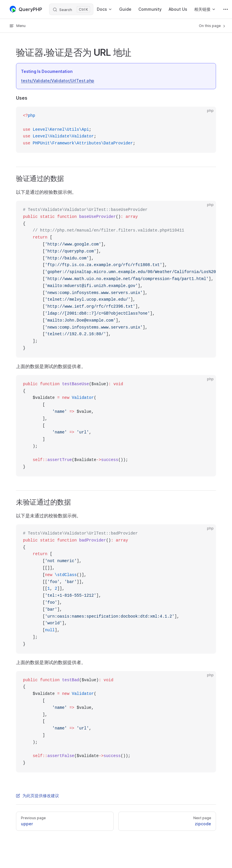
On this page (213, 26)
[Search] (71, 9)
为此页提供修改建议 (38, 796)
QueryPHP (26, 9)
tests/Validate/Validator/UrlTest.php (58, 81)
